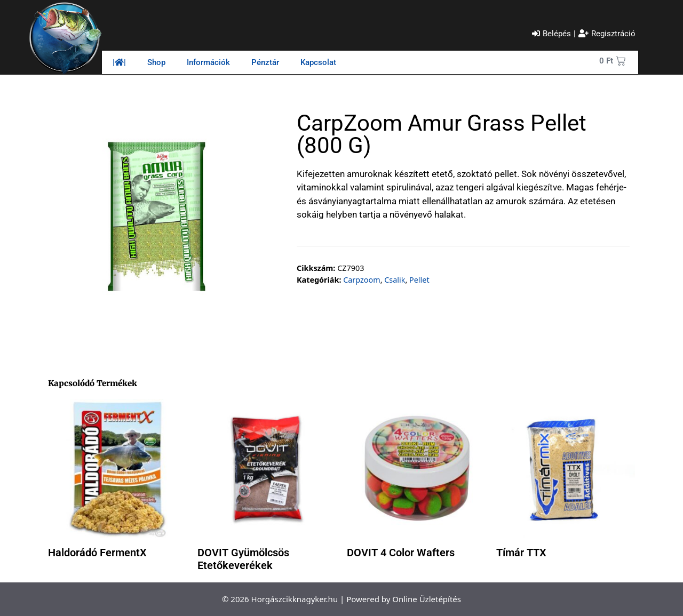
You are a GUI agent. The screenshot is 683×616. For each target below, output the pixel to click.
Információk (208, 62)
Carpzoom (362, 280)
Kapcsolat (318, 62)
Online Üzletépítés (427, 599)
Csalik (395, 280)
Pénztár (265, 62)
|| (119, 62)
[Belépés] (551, 34)
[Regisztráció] (607, 34)
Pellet (419, 280)
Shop (156, 62)
